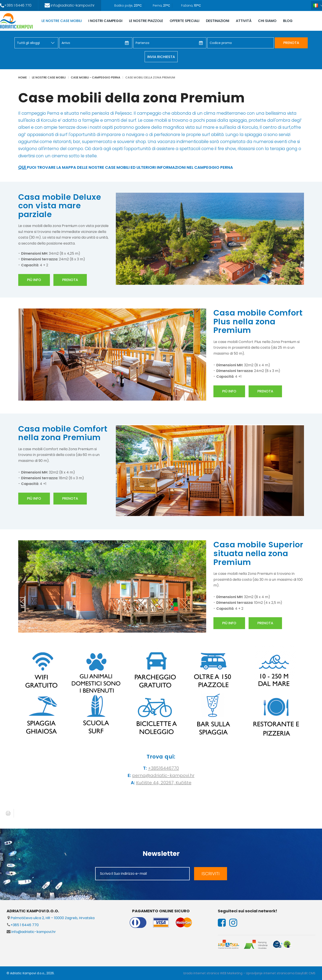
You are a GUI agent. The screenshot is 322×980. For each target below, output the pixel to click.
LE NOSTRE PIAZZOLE (146, 21)
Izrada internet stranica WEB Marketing (213, 973)
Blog (288, 21)
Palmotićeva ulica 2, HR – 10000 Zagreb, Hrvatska (51, 918)
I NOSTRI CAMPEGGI (105, 21)
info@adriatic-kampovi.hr (31, 932)
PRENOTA (291, 43)
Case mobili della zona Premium (150, 77)
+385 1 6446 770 (23, 925)
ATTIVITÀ (244, 21)
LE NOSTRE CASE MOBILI (62, 21)
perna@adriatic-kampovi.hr (163, 775)
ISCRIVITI (211, 874)
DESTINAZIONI (218, 21)
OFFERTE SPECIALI (185, 21)
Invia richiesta (161, 57)
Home (23, 77)
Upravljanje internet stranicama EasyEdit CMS (281, 973)
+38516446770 (163, 768)
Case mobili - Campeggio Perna (96, 77)
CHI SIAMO (267, 21)
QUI (23, 167)
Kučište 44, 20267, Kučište (164, 783)
